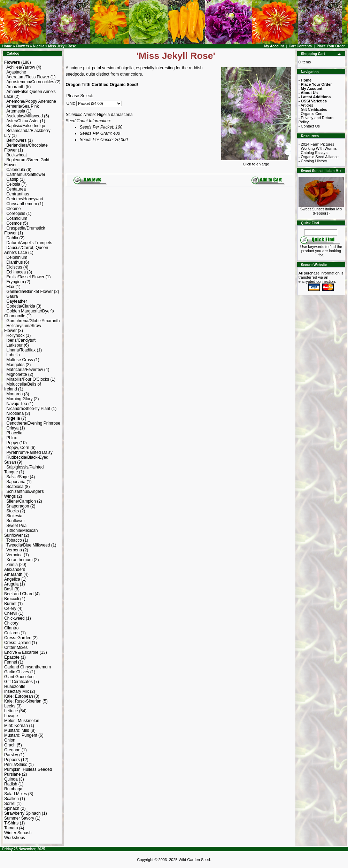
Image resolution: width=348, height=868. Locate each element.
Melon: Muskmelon (22, 721)
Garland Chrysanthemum (28, 667)
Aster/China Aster (22, 121)
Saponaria (16, 482)
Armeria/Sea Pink (22, 106)
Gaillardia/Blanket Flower (29, 292)
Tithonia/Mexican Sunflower (21, 533)
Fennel (11, 662)
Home (7, 46)
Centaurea (16, 189)
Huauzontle (15, 687)
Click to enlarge (256, 162)
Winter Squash (18, 833)
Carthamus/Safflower (26, 175)
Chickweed (14, 618)
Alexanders (15, 569)
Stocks (13, 511)
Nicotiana (15, 413)
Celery (10, 609)
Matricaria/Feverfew (25, 370)
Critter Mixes (16, 648)
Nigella (38, 46)
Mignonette (17, 374)
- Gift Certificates (313, 109)
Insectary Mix (17, 691)
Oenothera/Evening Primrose (33, 423)
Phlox (11, 438)
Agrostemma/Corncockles (30, 82)
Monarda (14, 394)
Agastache (16, 72)
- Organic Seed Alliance (319, 157)
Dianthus (14, 262)
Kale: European (19, 696)
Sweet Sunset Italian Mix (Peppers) (321, 209)
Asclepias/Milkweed (25, 116)
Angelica (12, 579)
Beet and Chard (19, 594)
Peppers (12, 760)
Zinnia (12, 565)
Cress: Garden (18, 638)
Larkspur (14, 345)
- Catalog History (313, 161)
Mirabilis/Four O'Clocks (28, 379)
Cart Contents (300, 46)
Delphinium (17, 257)
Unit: (71, 103)
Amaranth (15, 87)
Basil (9, 589)
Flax (10, 287)
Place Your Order (331, 46)
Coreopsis (16, 214)
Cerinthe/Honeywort (25, 199)
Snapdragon (18, 506)
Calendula (16, 170)
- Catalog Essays (313, 153)
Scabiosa (15, 487)
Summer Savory (19, 818)
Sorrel (10, 804)
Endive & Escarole (21, 652)
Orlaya (12, 428)
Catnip (12, 179)
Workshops (15, 838)
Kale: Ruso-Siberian (23, 701)
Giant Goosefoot (19, 677)
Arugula (11, 584)
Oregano (12, 750)
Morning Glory (19, 399)
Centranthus (18, 194)
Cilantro (11, 628)
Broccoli (12, 599)
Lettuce (11, 711)
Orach (10, 745)
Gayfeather (17, 301)
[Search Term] (321, 232)
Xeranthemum (19, 560)
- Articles (306, 105)
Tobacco (14, 540)
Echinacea (16, 272)
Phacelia (14, 433)
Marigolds (15, 365)
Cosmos (14, 223)
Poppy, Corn (18, 448)
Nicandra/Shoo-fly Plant (28, 409)
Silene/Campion (21, 501)
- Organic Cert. (311, 114)
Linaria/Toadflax (21, 350)
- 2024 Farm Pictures (316, 144)
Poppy (12, 443)
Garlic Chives (17, 672)
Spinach (12, 808)
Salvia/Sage (17, 477)
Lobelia (13, 355)
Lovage (11, 716)
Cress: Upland (17, 643)
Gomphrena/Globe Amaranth (33, 321)
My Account (274, 46)
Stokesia (14, 516)
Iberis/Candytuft (21, 340)
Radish (11, 784)
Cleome (13, 209)
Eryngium (15, 282)
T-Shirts (11, 823)
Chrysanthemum (22, 204)
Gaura (12, 296)
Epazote (12, 657)
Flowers (22, 46)
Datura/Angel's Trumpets (29, 243)
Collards (12, 633)
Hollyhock (15, 335)
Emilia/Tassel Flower (25, 277)
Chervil (11, 613)
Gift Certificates (18, 682)
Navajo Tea (17, 404)
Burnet (10, 604)
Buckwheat (17, 155)
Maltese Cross (20, 360)
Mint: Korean (16, 726)
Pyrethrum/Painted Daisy (29, 452)
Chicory (11, 623)
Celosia (13, 184)
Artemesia (16, 111)
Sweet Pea (16, 526)
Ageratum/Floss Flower (28, 77)
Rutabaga (13, 789)
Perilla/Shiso (16, 765)
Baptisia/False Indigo (26, 126)
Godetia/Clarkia (21, 306)
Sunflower (16, 521)
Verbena (14, 550)
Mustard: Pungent (21, 735)
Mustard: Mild (17, 730)
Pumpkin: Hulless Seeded (28, 769)
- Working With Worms (318, 148)
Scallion (11, 799)
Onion (10, 740)
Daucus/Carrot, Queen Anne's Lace (26, 250)
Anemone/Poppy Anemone (31, 101)
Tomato (11, 828)
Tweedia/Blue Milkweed (28, 545)
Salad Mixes (16, 794)
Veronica (14, 555)
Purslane (12, 774)
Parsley (11, 755)
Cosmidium (17, 218)
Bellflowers (16, 140)
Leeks (10, 706)
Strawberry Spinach (22, 813)
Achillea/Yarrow (21, 67)
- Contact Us (309, 126)
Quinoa (11, 779)
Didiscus (14, 267)
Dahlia (12, 238)
